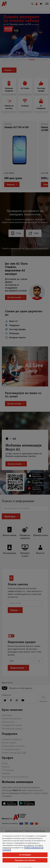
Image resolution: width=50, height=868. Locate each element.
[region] (25, 850)
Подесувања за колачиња (25, 860)
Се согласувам (25, 855)
